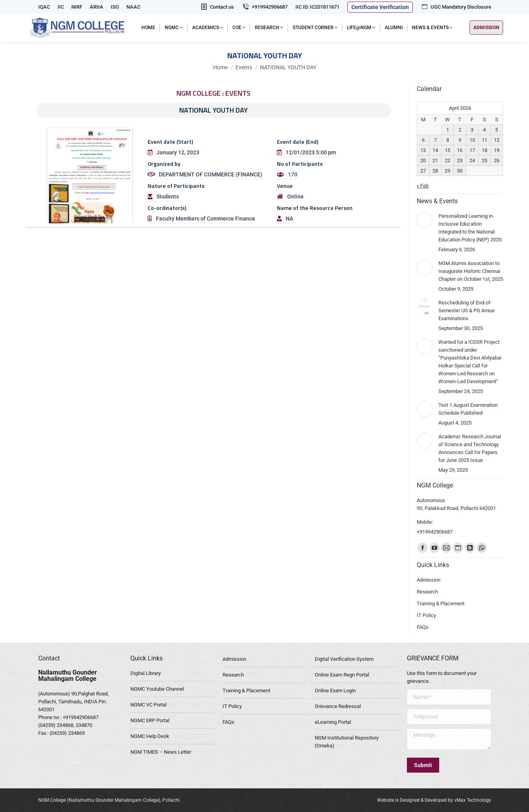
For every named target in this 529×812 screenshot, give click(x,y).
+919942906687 (265, 7)
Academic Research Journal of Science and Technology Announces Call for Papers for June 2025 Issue (470, 448)
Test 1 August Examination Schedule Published (468, 409)
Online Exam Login (335, 691)
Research (233, 675)
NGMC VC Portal (148, 705)
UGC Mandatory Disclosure (456, 7)
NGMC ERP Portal (150, 720)
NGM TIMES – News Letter (161, 752)
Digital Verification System (344, 659)
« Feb (423, 186)
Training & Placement (246, 691)
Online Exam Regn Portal (342, 675)
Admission (234, 659)
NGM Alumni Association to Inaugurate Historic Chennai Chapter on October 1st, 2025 (471, 271)
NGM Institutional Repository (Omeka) (347, 742)
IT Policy (232, 706)
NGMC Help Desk (150, 736)
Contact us (217, 7)
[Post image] (425, 220)
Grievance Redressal (338, 706)
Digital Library (146, 673)
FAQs (228, 722)
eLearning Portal (333, 722)
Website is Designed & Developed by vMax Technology (434, 800)
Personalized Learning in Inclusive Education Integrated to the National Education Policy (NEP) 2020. (471, 228)
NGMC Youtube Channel (157, 689)
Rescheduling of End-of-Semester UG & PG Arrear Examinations (467, 311)
